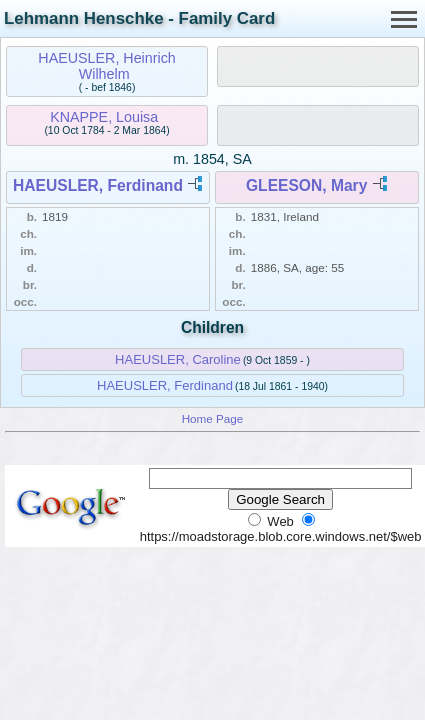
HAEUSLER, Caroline (178, 359)
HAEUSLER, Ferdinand (98, 185)
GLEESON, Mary (306, 185)
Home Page (213, 418)
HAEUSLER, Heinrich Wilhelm (106, 66)
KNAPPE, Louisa (104, 117)
